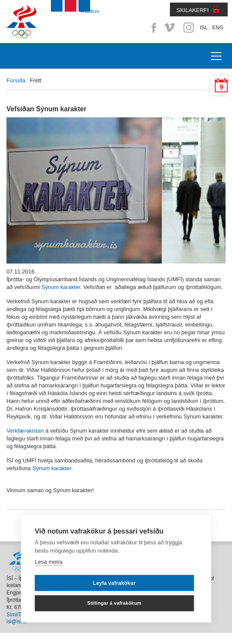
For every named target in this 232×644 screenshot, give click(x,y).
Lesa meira (49, 562)
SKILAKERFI (193, 10)
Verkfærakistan (26, 431)
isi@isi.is (17, 622)
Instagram (188, 28)
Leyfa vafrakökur (114, 583)
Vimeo (170, 28)
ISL (204, 28)
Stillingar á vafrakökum (114, 603)
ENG (218, 28)
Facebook (152, 28)
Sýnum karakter (61, 287)
